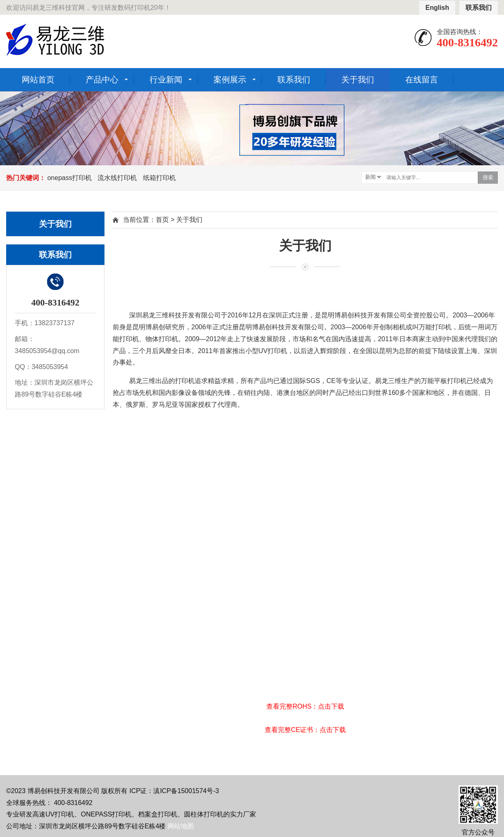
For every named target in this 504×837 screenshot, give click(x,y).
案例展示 (230, 80)
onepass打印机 (69, 178)
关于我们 (358, 80)
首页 (162, 220)
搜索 (488, 177)
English (437, 8)
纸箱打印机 (159, 178)
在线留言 (422, 80)
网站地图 (181, 826)
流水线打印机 (117, 178)
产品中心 (102, 80)
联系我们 (479, 8)
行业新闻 (166, 80)
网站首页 (38, 80)
